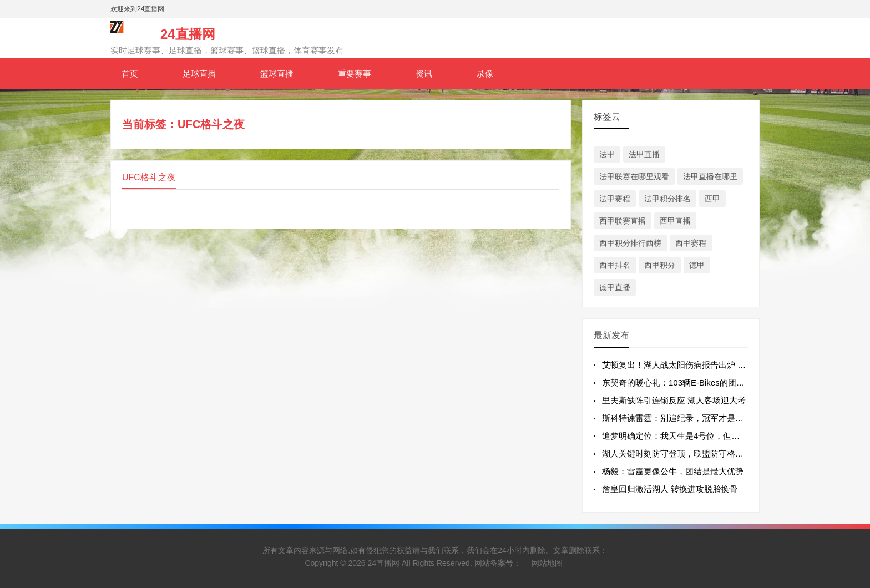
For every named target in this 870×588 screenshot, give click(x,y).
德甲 (697, 265)
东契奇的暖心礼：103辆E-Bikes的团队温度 (682, 382)
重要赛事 (355, 73)
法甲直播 (644, 154)
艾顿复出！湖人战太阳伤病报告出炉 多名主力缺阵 (695, 365)
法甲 (607, 154)
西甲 (712, 199)
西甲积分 (660, 265)
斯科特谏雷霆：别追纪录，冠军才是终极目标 (685, 418)
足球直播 (199, 73)
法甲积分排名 (667, 199)
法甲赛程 (615, 199)
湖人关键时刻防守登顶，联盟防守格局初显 (681, 453)
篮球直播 (277, 73)
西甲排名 (615, 265)
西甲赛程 (691, 243)
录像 (485, 73)
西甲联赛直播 (623, 221)
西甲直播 (675, 221)
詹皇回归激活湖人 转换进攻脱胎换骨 (670, 489)
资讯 (424, 73)
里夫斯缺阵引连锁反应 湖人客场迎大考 (674, 400)
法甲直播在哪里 (710, 176)
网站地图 (547, 563)
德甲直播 (615, 287)
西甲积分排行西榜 (630, 243)
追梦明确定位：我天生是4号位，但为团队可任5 (690, 436)
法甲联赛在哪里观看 (634, 176)
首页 (130, 73)
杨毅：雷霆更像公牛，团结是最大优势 (673, 471)
